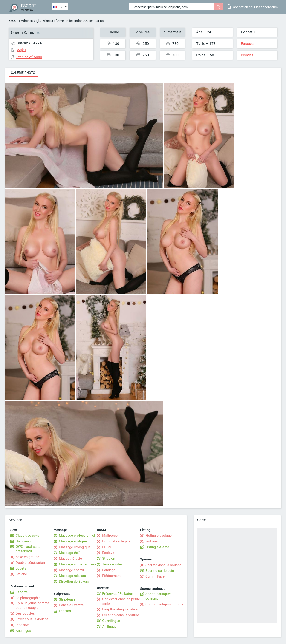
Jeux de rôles (112, 564)
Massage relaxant (72, 576)
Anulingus (23, 631)
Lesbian (65, 611)
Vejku (38, 21)
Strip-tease (67, 599)
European (248, 44)
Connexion (253, 6)
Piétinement (111, 576)
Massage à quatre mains (78, 564)
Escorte (22, 592)
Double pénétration (30, 563)
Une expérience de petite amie (121, 601)
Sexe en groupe (27, 557)
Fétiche (21, 574)
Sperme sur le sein (160, 571)
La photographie (28, 598)
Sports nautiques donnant (159, 596)
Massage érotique (73, 541)
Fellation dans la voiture (121, 615)
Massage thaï (69, 553)
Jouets (21, 568)
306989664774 (29, 43)
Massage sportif (71, 570)
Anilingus (109, 627)
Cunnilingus (111, 621)
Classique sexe (27, 536)
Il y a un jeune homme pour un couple (32, 605)
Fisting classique (159, 536)
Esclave (108, 553)
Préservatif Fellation (118, 594)
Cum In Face (155, 576)
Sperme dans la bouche (163, 565)
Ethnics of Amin (53, 21)
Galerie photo (23, 73)
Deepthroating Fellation (120, 609)
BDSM (107, 547)
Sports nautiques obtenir (164, 604)
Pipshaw (22, 625)
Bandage (109, 570)
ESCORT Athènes (21, 21)
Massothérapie (70, 559)
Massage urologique (75, 547)
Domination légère (116, 541)
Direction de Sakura (74, 582)
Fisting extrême (157, 547)
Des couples (25, 613)
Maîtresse (110, 536)
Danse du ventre (71, 605)
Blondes (247, 55)
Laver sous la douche (32, 619)
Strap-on (109, 559)
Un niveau (23, 541)
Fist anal (152, 541)
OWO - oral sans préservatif (28, 549)
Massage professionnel (77, 536)
